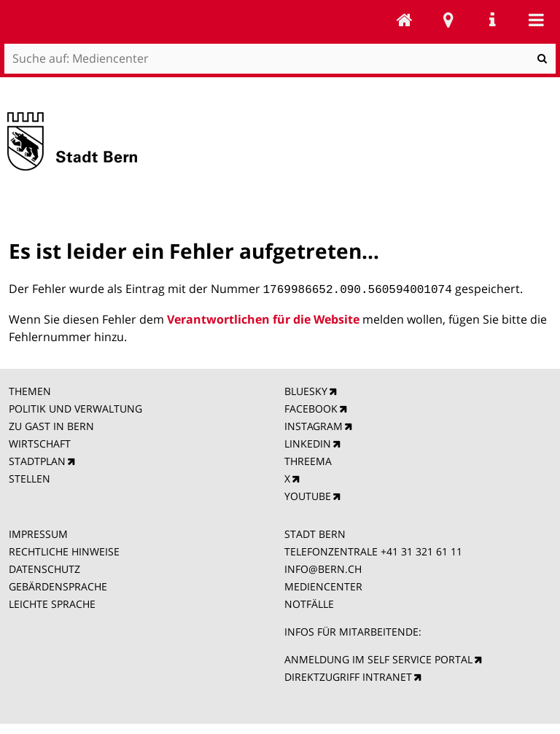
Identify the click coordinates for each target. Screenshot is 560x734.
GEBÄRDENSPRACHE (58, 585)
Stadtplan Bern (448, 20)
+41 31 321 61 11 (421, 550)
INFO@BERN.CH (323, 567)
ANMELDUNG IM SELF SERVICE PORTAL (378, 658)
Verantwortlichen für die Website (263, 318)
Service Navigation (492, 20)
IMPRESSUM (38, 532)
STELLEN (30, 477)
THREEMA (308, 460)
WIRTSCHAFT (40, 442)
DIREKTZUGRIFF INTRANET (348, 675)
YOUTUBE (308, 495)
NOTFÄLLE (309, 602)
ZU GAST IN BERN (51, 425)
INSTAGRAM (314, 425)
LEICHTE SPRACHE (52, 602)
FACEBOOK (311, 407)
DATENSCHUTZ (44, 567)
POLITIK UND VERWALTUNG (75, 407)
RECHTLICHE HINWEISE (64, 550)
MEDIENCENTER (323, 585)
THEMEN (30, 390)
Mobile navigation (536, 20)
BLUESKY (306, 390)
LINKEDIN (308, 442)
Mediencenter (405, 20)
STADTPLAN (37, 460)
